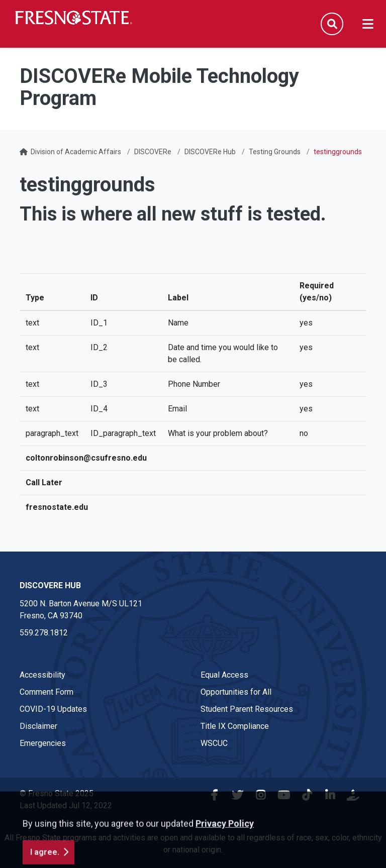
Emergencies (43, 743)
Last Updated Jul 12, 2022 (66, 805)
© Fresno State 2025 (57, 793)
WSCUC (214, 743)
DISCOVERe (153, 152)
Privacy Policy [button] (225, 857)
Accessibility (42, 675)
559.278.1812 (44, 633)
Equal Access (224, 675)
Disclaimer (38, 726)
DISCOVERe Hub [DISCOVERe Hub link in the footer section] (50, 585)
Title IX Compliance (235, 726)
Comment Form (46, 692)
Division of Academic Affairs (76, 152)
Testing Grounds (275, 152)
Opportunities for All (236, 692)
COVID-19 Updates (53, 709)
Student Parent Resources (247, 709)
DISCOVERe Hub (210, 152)
